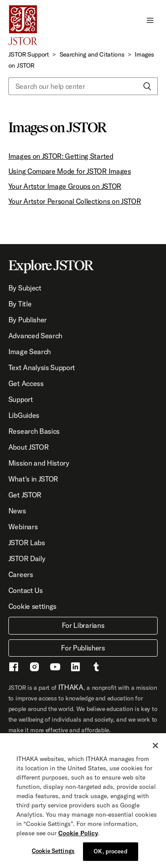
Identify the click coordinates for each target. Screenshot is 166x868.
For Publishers (83, 648)
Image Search (30, 352)
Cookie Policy (78, 834)
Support (21, 399)
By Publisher (28, 320)
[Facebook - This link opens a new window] (14, 668)
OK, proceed (110, 852)
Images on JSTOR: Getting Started (61, 156)
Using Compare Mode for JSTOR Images (70, 171)
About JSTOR (28, 447)
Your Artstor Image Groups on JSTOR (65, 186)
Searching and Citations (92, 54)
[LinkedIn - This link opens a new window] (75, 668)
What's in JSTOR (33, 479)
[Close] (155, 746)
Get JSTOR (25, 495)
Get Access (26, 383)
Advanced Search (35, 336)
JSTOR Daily (27, 558)
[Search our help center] (83, 86)
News (17, 511)
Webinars (23, 527)
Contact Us (26, 590)
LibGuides (24, 415)
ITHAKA (71, 687)
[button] (150, 20)
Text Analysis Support (42, 367)
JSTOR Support (29, 54)
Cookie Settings (53, 852)
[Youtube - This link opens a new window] (55, 668)
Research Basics (34, 431)
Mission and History (39, 463)
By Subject (25, 288)
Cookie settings (32, 606)
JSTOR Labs (27, 543)
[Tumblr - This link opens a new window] (96, 668)
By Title (20, 304)
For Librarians (83, 625)
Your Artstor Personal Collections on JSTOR (75, 201)
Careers (21, 574)
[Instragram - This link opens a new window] (34, 668)
